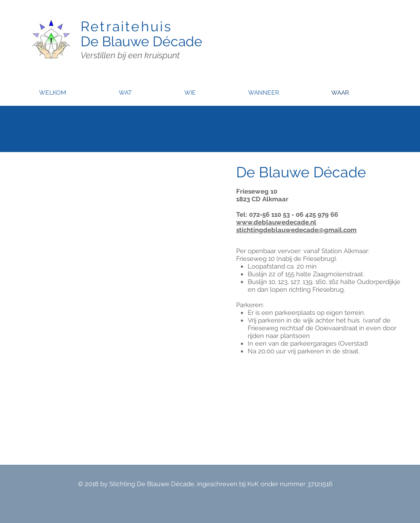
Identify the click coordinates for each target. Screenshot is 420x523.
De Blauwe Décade (141, 41)
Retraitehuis (126, 26)
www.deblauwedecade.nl (276, 222)
